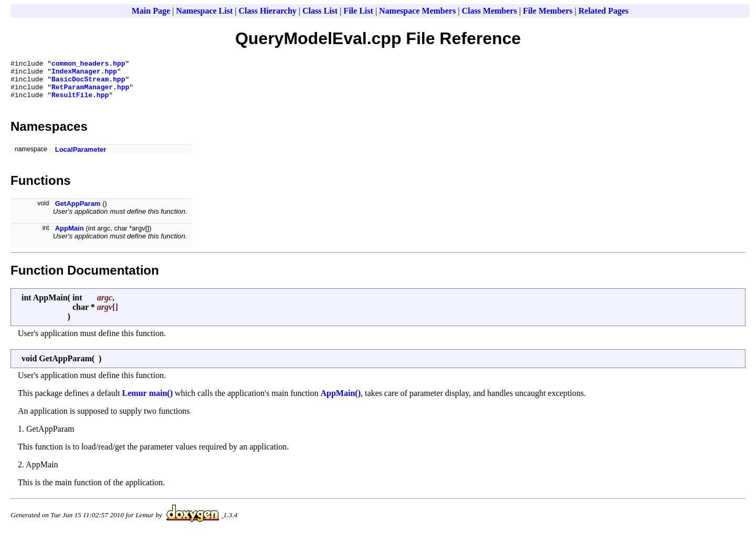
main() (161, 401)
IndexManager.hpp (84, 74)
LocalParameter (81, 157)
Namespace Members (417, 11)
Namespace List (204, 11)
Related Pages (604, 11)
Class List (320, 11)
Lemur (135, 401)
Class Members (489, 11)
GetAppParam (78, 211)
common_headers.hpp (88, 65)
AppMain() (341, 401)
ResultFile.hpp (80, 102)
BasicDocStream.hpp (88, 83)
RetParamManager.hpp (90, 93)
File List (358, 11)
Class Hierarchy (267, 11)
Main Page (151, 11)
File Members (548, 11)
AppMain (70, 236)
